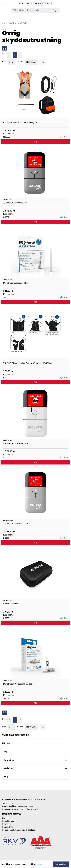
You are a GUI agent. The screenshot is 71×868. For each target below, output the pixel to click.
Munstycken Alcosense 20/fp (16, 283)
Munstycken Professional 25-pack (18, 684)
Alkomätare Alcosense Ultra (16, 524)
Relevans (31, 62)
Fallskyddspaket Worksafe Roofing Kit (20, 123)
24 (12, 62)
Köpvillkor (6, 824)
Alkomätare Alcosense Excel (16, 443)
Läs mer (39, 864)
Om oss (6, 818)
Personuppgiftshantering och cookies (18, 830)
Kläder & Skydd (18, 23)
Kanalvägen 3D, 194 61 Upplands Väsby (20, 809)
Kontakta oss (8, 821)
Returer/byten (8, 827)
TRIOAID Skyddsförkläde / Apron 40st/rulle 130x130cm (28, 363)
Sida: (4, 54)
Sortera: (20, 62)
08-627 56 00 (8, 803)
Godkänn (61, 864)
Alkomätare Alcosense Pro (15, 203)
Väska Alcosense (11, 604)
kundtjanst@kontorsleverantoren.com (19, 806)
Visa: (4, 62)
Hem (4, 23)
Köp (35, 141)
